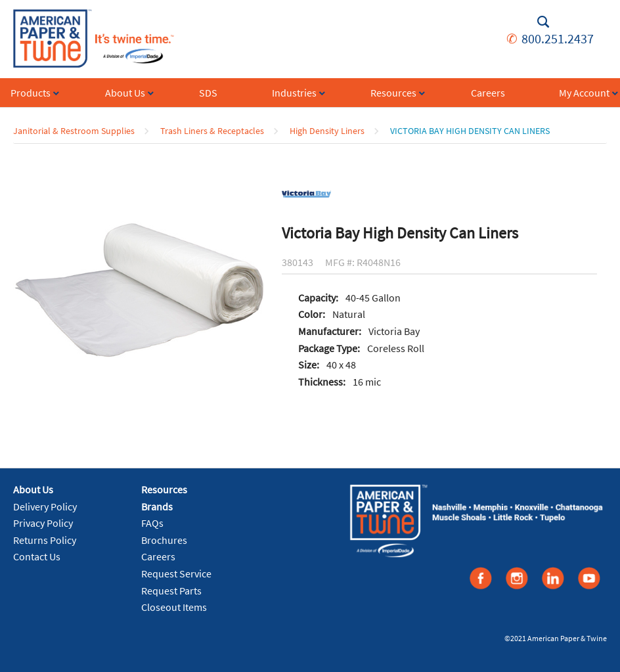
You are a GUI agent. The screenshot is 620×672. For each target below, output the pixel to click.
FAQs (152, 523)
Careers (158, 556)
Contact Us (37, 556)
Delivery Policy (45, 506)
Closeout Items (174, 607)
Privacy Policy (43, 523)
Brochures (164, 540)
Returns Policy (45, 540)
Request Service (176, 573)
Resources (164, 489)
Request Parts (171, 591)
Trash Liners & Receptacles (212, 131)
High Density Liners (327, 131)
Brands (157, 506)
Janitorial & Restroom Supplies (74, 131)
